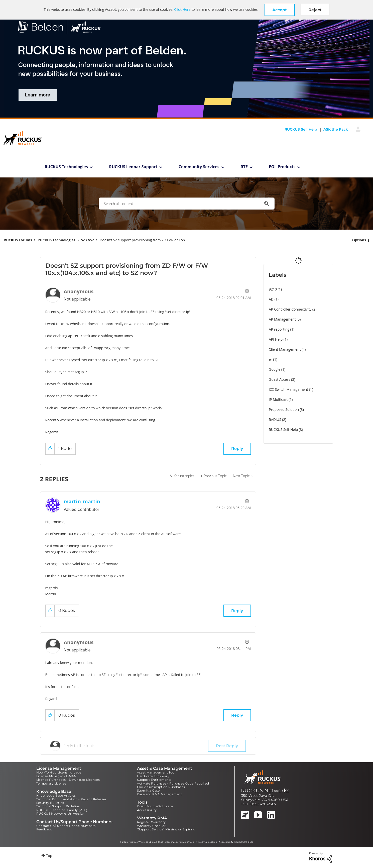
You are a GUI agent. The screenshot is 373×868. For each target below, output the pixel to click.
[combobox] (187, 204)
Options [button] (359, 240)
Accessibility (147, 810)
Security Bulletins (50, 803)
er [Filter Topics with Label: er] (271, 359)
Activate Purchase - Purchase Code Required (173, 783)
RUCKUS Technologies (66, 167)
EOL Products (282, 167)
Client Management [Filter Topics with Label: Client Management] (285, 349)
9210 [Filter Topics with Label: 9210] (273, 289)
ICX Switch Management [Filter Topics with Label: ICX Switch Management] (288, 389)
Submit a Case (148, 790)
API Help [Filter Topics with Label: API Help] (276, 339)
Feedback (44, 829)
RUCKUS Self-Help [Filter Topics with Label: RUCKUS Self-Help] (283, 429)
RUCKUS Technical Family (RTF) (62, 810)
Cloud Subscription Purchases (161, 787)
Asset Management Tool (156, 772)
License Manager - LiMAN (56, 776)
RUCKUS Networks (265, 791)
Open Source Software (155, 806)
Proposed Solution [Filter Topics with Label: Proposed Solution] (284, 409)
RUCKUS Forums (18, 240)
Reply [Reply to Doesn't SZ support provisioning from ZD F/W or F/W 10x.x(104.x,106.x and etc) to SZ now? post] (237, 449)
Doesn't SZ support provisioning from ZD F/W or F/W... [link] (144, 240)
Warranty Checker (151, 826)
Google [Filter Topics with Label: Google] (275, 369)
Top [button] (49, 856)
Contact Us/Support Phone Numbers (66, 826)
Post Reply (227, 746)
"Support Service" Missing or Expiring (166, 829)
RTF (244, 167)
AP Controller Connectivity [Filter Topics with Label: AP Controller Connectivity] (290, 309)
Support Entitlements (154, 780)
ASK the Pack (336, 129)
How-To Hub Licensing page (59, 772)
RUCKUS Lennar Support (133, 167)
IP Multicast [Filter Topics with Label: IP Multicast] (278, 399)
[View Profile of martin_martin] (82, 501)
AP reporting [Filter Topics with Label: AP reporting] (279, 329)
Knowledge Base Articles (56, 795)
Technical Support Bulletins (58, 806)
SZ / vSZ (88, 240)
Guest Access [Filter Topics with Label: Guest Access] (279, 379)
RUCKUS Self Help (301, 129)
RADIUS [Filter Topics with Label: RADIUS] (275, 419)
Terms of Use (186, 842)
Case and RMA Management (160, 794)
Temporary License (51, 783)
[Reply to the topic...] (136, 746)
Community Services (199, 167)
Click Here (182, 9)
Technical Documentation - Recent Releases (72, 799)
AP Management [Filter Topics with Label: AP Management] (282, 319)
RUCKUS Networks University (60, 813)
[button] (280, 10)
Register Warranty (151, 822)
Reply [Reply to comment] (237, 611)
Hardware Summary (153, 776)
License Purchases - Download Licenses (68, 780)
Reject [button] (315, 10)
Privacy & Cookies (206, 842)
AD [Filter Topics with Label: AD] (271, 299)
